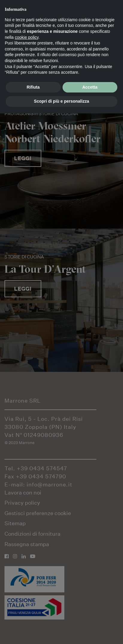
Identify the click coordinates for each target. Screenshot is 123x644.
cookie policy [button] (26, 37)
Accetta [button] (90, 87)
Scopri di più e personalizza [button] (61, 101)
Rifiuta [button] (33, 87)
